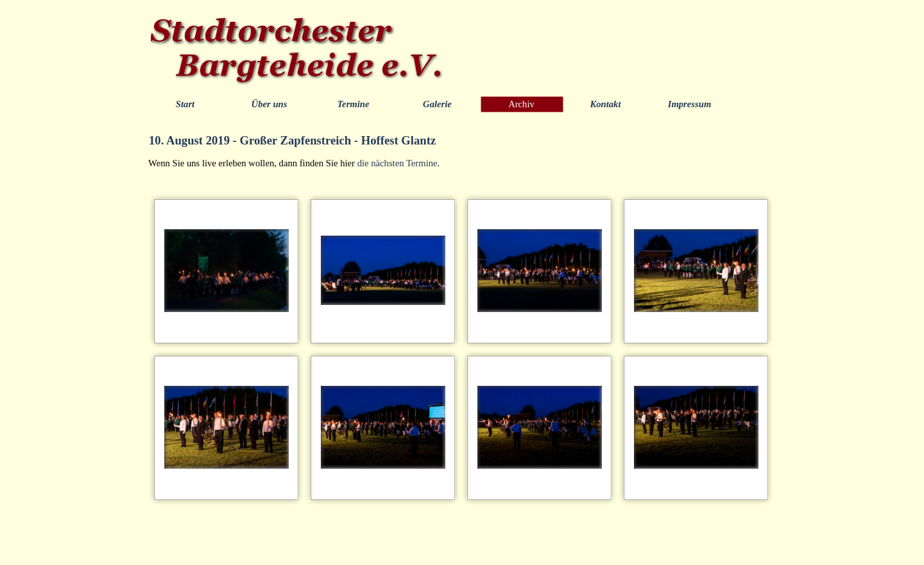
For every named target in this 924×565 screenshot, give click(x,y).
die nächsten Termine (398, 163)
